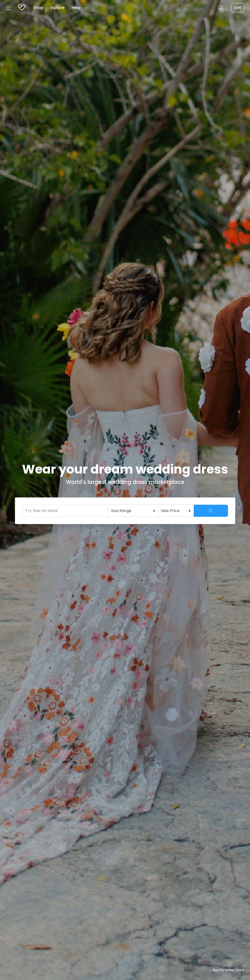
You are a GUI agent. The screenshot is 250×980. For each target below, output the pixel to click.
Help (76, 8)
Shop (38, 8)
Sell (238, 8)
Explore (57, 8)
